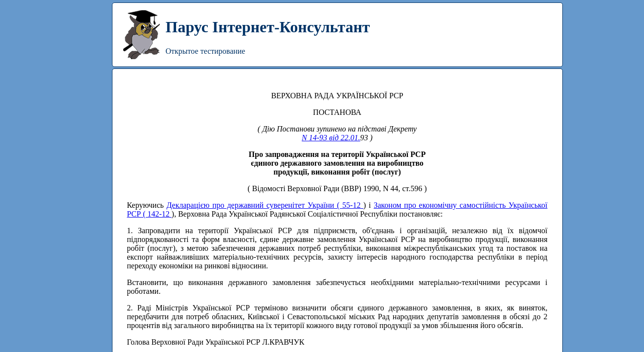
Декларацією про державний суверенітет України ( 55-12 (265, 205)
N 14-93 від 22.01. (331, 138)
